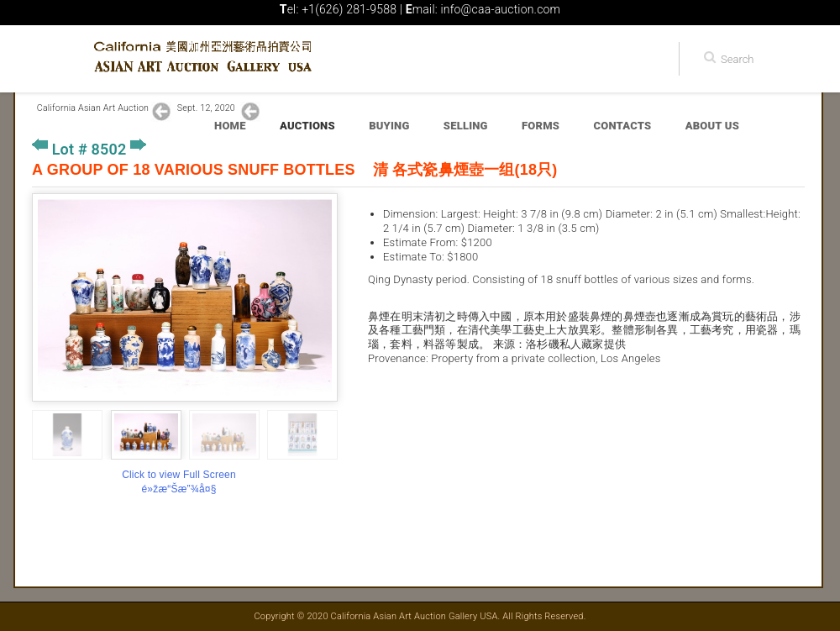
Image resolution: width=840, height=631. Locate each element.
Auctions (307, 126)
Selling (466, 126)
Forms (541, 126)
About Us (712, 126)
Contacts (623, 126)
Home (230, 126)
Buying (389, 126)
